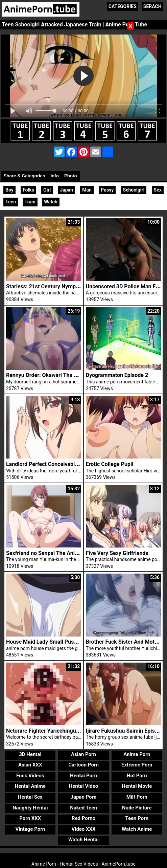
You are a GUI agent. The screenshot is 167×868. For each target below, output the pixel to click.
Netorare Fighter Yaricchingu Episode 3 (54, 731)
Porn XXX (30, 818)
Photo (71, 176)
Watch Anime (137, 829)
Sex (158, 190)
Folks (28, 190)
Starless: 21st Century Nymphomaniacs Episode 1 (67, 286)
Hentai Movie (137, 786)
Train (30, 202)
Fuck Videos (30, 776)
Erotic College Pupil (110, 464)
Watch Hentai (83, 840)
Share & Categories (24, 176)
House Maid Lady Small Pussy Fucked (52, 642)
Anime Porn (137, 754)
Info (54, 176)
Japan (66, 190)
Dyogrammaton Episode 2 (117, 375)
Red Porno (83, 818)
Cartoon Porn (83, 765)
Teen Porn (137, 818)
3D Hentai (30, 754)
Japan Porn (84, 797)
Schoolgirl (134, 190)
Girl (47, 190)
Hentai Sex (30, 797)
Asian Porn (83, 754)
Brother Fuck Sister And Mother (124, 642)
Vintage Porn (30, 829)
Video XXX (83, 829)
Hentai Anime (30, 786)
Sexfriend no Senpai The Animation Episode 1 (61, 553)
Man (87, 190)
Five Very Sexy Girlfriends (117, 553)
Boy (9, 190)
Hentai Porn (83, 776)
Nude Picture (137, 808)
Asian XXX (30, 765)
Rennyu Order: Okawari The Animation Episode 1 (65, 375)
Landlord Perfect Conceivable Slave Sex (54, 464)
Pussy (107, 190)
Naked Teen (83, 808)
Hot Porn (137, 776)
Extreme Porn (137, 765)
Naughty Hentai (30, 808)
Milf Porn (137, 797)
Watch (51, 202)
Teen (11, 202)
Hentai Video (84, 786)
